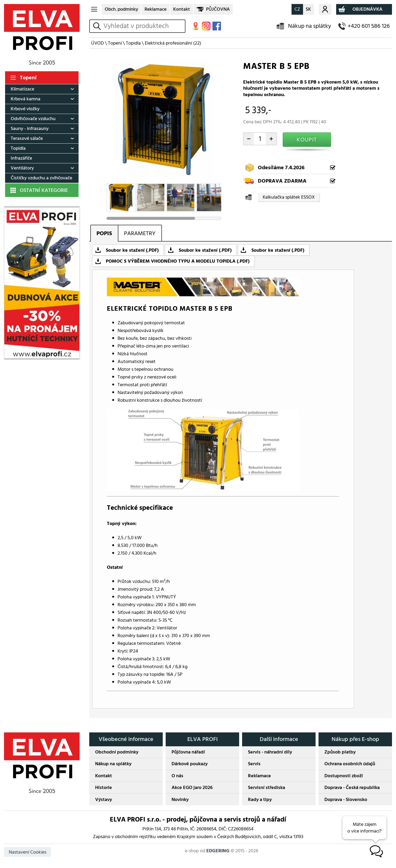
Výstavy (104, 800)
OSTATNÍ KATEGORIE (44, 190)
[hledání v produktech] (143, 26)
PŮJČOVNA (218, 9)
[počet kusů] (260, 139)
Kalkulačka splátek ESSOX (289, 197)
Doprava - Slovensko (346, 800)
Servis (254, 764)
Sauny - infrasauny (30, 129)
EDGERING (218, 851)
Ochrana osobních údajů (350, 764)
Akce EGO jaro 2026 (192, 788)
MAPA (196, 26)
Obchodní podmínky (117, 752)
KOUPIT (307, 140)
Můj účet (325, 9)
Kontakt (182, 9)
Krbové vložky (25, 109)
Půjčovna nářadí (188, 752)
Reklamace (156, 9)
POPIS (104, 233)
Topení (28, 78)
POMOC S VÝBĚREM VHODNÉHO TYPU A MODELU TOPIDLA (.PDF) (178, 261)
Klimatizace (22, 89)
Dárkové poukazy (190, 764)
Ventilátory (22, 168)
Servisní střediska (267, 788)
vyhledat (98, 26)
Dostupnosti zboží (344, 776)
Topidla (18, 148)
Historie (104, 788)
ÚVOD (98, 43)
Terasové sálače (27, 138)
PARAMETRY (140, 233)
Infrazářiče (21, 158)
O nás (177, 776)
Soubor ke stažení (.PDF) (132, 250)
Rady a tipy (260, 800)
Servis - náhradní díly (270, 752)
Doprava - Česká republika (352, 788)
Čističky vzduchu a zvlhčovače (41, 178)
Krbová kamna (26, 99)
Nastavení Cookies (28, 852)
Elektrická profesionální (173, 43)
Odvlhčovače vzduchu (33, 119)
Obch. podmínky (121, 9)
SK (308, 9)
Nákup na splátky (310, 26)
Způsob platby (340, 752)
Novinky (180, 800)
